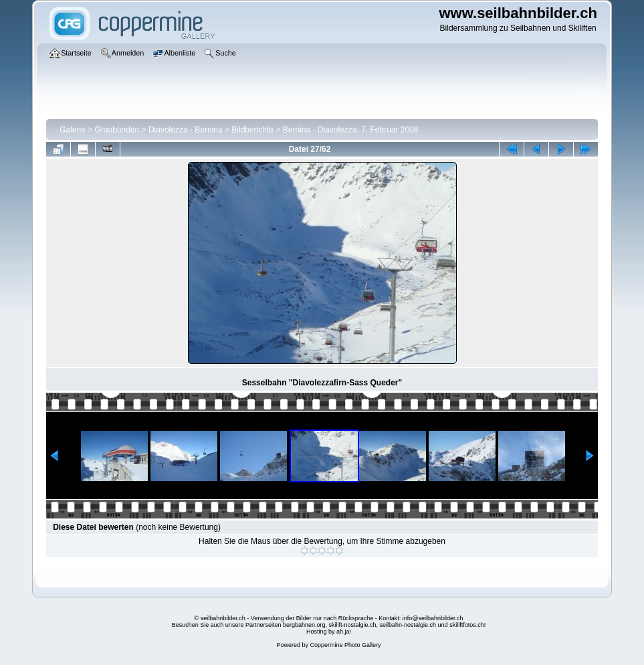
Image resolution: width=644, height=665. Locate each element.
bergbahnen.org (304, 625)
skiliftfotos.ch (467, 625)
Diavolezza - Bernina (186, 130)
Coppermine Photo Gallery (345, 645)
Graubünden (117, 130)
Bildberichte (252, 130)
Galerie (73, 130)
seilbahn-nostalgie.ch (408, 625)
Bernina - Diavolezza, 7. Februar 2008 (351, 130)
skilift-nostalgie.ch (353, 625)
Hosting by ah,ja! (329, 632)
